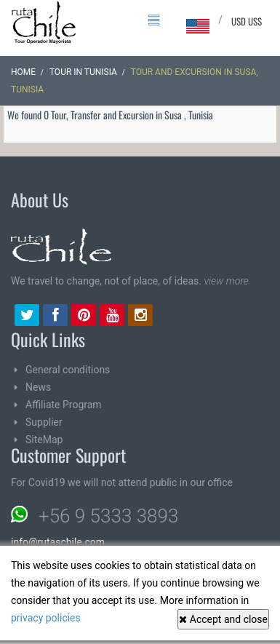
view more (226, 279)
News (38, 385)
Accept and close (223, 619)
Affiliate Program (64, 402)
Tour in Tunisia (83, 70)
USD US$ (247, 21)
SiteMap (44, 437)
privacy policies (46, 618)
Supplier (44, 420)
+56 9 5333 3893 (108, 514)
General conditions (68, 367)
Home (23, 70)
